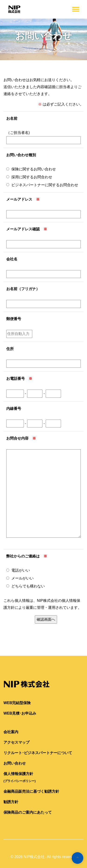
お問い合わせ (15, 763)
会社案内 (11, 732)
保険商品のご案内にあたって (28, 812)
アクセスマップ (16, 742)
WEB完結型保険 (17, 703)
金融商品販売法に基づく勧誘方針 (31, 791)
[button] (75, 8)
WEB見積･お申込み (20, 713)
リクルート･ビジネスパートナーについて (38, 753)
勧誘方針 (11, 802)
